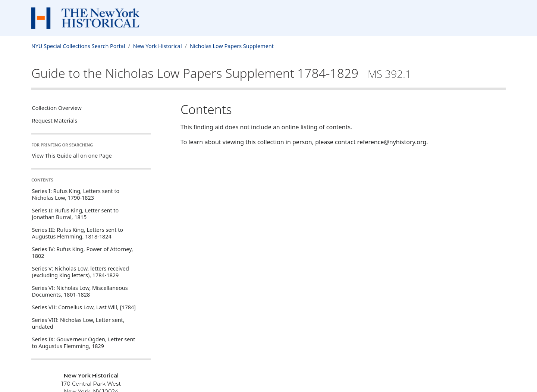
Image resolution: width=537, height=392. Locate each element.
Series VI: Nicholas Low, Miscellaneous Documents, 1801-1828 (80, 291)
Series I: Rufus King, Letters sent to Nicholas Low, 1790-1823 (76, 194)
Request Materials (55, 121)
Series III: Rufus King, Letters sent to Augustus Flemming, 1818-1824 (78, 233)
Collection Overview (57, 108)
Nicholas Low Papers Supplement (232, 46)
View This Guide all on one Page (72, 156)
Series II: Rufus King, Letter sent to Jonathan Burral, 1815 (76, 214)
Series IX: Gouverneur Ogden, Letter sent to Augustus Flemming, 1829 (84, 343)
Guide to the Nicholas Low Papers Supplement (221, 73)
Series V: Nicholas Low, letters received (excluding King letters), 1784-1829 (81, 272)
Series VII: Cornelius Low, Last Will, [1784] (84, 307)
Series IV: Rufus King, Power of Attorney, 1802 (83, 252)
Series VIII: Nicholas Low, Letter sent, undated (78, 323)
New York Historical (158, 46)
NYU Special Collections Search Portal (78, 46)
